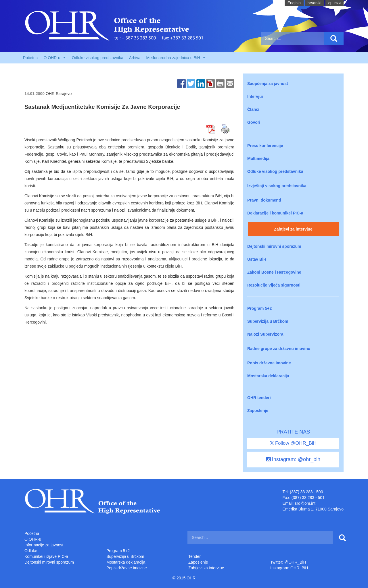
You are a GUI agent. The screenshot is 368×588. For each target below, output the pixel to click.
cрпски (335, 3)
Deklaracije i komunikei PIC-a (275, 213)
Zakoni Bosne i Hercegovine (274, 272)
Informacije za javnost (44, 545)
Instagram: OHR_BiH (289, 568)
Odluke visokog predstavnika (98, 58)
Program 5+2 (259, 308)
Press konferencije (265, 146)
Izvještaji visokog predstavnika (277, 186)
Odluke (31, 551)
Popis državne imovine (269, 363)
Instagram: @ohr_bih (293, 459)
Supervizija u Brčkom (268, 321)
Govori (254, 122)
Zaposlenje (258, 411)
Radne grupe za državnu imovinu (279, 349)
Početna (30, 58)
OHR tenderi (259, 398)
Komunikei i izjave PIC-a (46, 556)
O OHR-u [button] (55, 58)
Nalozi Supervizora (265, 334)
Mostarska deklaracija (268, 376)
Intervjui (255, 96)
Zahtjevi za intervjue (293, 229)
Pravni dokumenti (264, 200)
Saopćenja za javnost (268, 84)
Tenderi (195, 556)
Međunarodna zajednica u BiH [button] (176, 58)
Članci (253, 109)
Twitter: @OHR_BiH (288, 562)
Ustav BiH (257, 259)
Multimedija (258, 158)
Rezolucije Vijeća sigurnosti (274, 285)
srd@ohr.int (305, 503)
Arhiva (135, 58)
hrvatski (315, 3)
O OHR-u (33, 539)
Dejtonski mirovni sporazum (274, 246)
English (294, 3)
